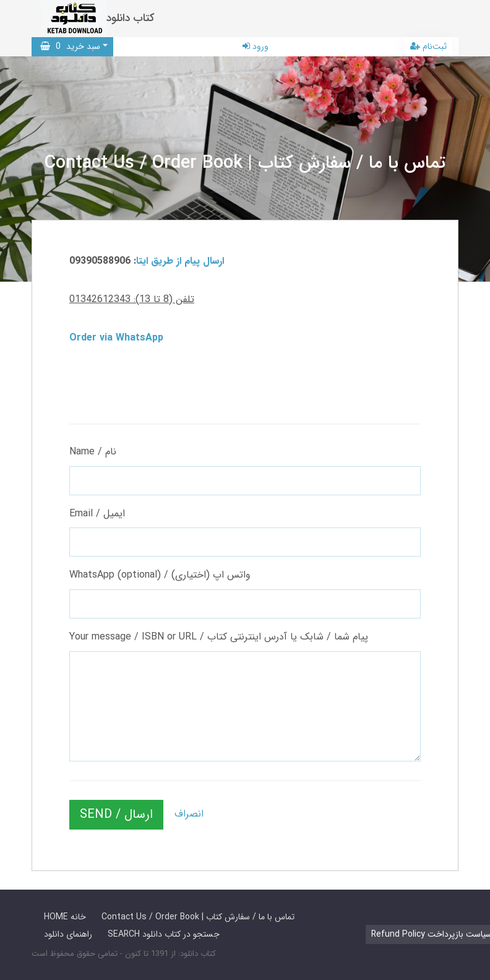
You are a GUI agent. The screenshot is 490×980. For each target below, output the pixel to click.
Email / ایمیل (97, 514)
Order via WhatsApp (116, 338)
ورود (256, 46)
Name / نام (93, 452)
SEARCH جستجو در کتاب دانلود (164, 934)
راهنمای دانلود (68, 934)
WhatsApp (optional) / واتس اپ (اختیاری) (160, 575)
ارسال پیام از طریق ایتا (180, 261)
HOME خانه (65, 917)
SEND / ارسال (116, 814)
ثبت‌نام (428, 46)
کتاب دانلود (131, 18)
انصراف (189, 814)
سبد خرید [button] (70, 46)
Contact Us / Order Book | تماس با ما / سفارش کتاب (198, 917)
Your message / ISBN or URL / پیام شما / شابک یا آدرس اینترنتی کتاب (219, 637)
